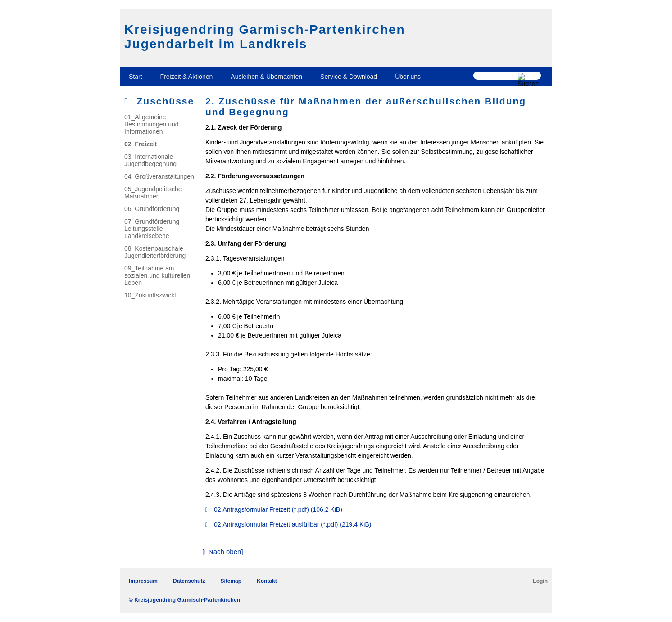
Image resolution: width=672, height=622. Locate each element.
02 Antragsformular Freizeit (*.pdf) (278, 509)
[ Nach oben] (223, 552)
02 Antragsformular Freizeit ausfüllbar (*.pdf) (293, 524)
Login (540, 581)
